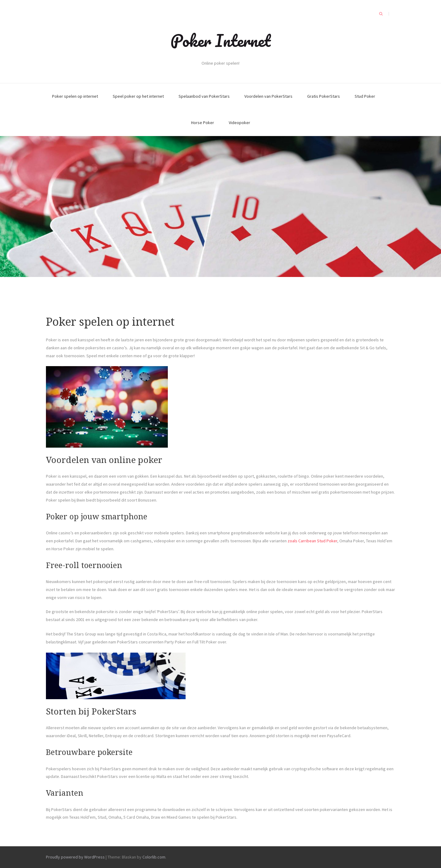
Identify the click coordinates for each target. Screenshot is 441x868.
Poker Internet (221, 40)
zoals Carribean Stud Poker (312, 541)
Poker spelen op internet (75, 96)
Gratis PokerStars (324, 96)
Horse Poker (203, 123)
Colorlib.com (154, 857)
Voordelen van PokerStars (268, 96)
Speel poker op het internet (138, 96)
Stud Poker (365, 96)
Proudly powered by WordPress (75, 857)
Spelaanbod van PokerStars (204, 96)
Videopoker (239, 123)
